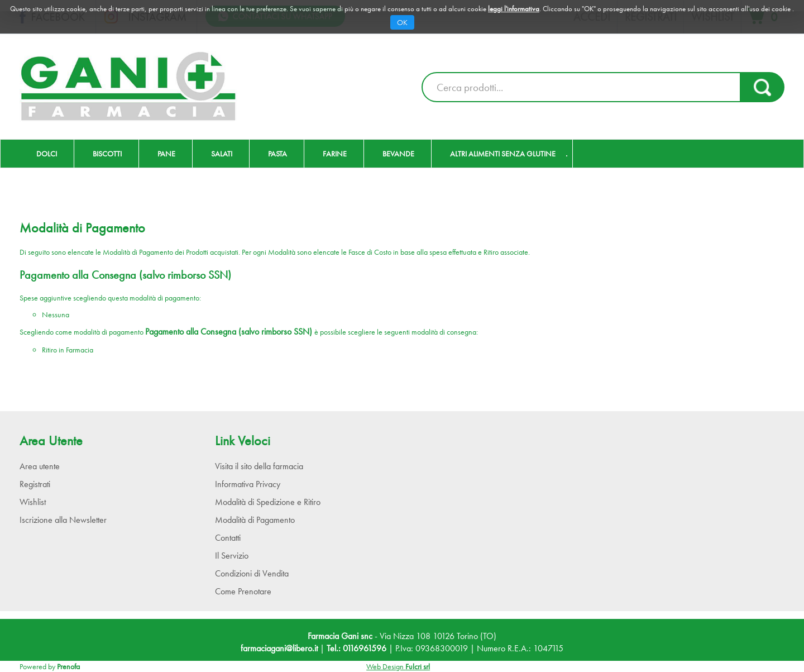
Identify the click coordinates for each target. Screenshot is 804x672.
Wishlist (33, 502)
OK (402, 22)
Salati (222, 154)
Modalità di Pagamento (255, 520)
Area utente (40, 466)
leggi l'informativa (514, 9)
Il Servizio (232, 556)
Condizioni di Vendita (252, 573)
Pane (166, 154)
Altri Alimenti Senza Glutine (503, 154)
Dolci (47, 154)
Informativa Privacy (248, 484)
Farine (335, 154)
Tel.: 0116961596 (356, 648)
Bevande (398, 154)
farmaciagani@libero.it (279, 648)
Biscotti (107, 154)
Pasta (277, 154)
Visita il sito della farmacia (259, 466)
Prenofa (68, 666)
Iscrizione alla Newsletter (63, 520)
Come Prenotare (243, 591)
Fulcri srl (418, 666)
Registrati (35, 484)
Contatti (228, 538)
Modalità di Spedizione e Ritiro (268, 502)
